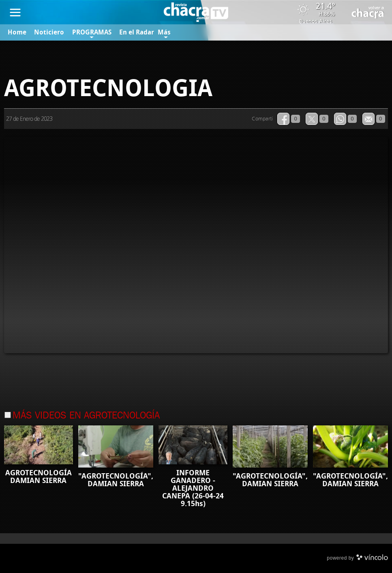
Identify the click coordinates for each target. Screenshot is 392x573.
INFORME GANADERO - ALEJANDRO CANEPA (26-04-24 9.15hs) (193, 488)
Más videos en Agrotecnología (86, 416)
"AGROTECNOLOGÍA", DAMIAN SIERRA (116, 480)
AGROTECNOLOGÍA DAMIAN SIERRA (39, 477)
